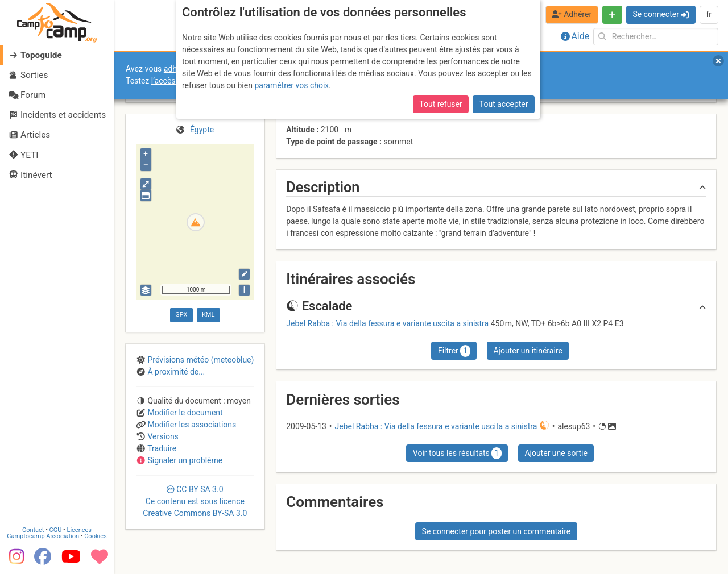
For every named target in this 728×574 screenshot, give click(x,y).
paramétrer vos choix (291, 85)
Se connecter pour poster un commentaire (497, 531)
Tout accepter (504, 104)
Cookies (95, 536)
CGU (56, 530)
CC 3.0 (195, 501)
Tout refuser (440, 104)
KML (208, 315)
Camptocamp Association (43, 536)
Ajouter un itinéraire (528, 351)
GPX (181, 315)
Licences (79, 530)
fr (709, 14)
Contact (33, 530)
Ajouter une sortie (556, 453)
